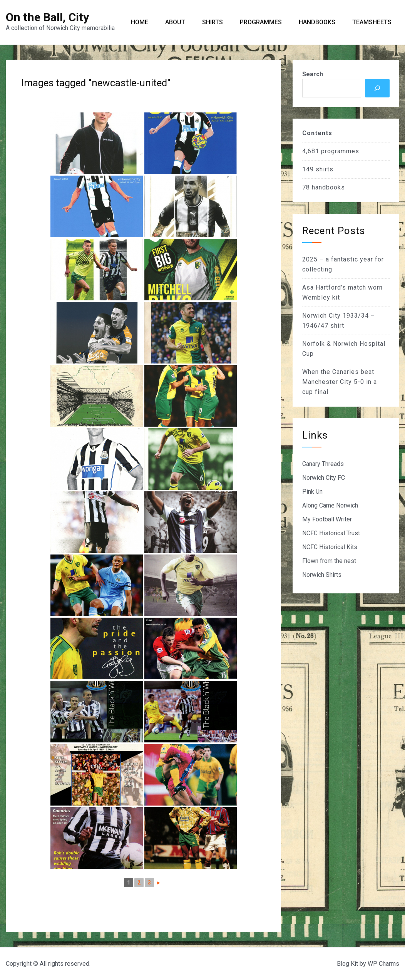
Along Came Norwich (330, 505)
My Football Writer (327, 519)
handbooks (328, 187)
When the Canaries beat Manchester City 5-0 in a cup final (340, 382)
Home (140, 22)
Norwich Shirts (322, 575)
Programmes (261, 22)
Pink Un (312, 492)
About (175, 22)
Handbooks (317, 22)
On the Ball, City (47, 17)
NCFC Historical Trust (331, 533)
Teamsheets (372, 22)
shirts (325, 169)
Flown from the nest (329, 561)
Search (313, 74)
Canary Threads (323, 464)
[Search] (377, 88)
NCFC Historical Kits (330, 547)
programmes (340, 151)
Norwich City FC (324, 478)
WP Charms (383, 964)
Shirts (213, 22)
